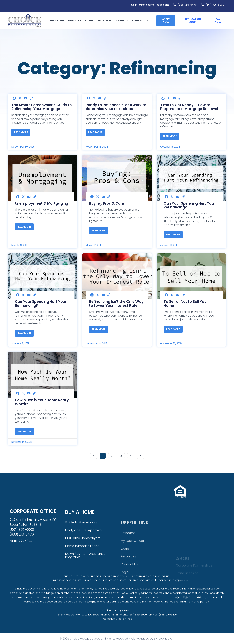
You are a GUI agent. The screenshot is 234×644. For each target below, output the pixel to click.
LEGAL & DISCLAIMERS (169, 588)
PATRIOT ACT (111, 588)
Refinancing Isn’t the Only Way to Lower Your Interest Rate (116, 304)
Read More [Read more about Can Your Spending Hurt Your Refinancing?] (173, 235)
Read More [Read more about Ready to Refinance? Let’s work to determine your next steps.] (95, 132)
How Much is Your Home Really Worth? (42, 402)
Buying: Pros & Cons (107, 203)
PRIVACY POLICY (92, 588)
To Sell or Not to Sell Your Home (186, 304)
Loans (90, 21)
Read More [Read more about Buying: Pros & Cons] (99, 231)
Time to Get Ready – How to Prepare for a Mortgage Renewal (189, 107)
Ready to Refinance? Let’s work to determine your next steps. (116, 107)
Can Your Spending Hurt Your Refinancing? (189, 205)
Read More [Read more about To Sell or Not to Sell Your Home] (173, 329)
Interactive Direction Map (117, 630)
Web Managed (139, 642)
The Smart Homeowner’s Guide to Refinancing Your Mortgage (42, 107)
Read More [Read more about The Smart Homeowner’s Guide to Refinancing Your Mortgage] (21, 132)
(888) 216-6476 (168, 625)
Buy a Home (58, 21)
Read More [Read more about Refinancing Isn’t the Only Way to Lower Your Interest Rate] (99, 329)
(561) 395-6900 (138, 625)
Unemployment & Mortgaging (41, 203)
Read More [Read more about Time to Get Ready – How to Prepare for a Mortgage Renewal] (170, 136)
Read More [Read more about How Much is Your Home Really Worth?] (24, 431)
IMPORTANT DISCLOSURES (67, 588)
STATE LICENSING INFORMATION (137, 588)
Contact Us (140, 21)
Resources (105, 21)
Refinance (76, 21)
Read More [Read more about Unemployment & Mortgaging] (24, 227)
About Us (123, 21)
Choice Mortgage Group (117, 621)
